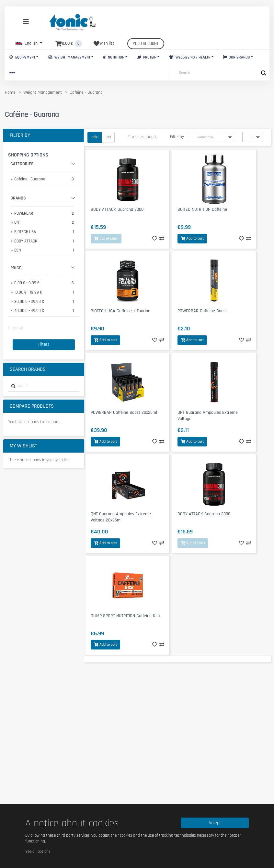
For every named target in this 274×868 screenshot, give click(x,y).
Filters (44, 344)
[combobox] (44, 386)
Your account (146, 44)
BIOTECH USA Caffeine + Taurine (120, 311)
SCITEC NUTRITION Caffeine (202, 209)
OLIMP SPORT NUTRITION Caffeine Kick (126, 616)
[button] (29, 43)
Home (10, 92)
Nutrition (114, 57)
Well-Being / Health (190, 57)
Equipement (22, 57)
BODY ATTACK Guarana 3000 (117, 209)
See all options (38, 851)
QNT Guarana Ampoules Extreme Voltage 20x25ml (121, 517)
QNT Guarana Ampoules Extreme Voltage (208, 416)
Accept (215, 823)
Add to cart (192, 238)
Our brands (237, 57)
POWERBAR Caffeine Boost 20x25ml (124, 413)
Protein (147, 57)
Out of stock (106, 238)
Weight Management (69, 57)
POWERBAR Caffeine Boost (202, 311)
